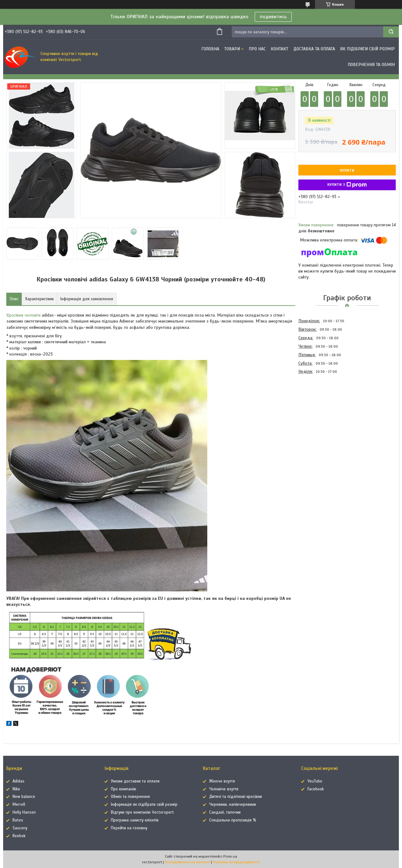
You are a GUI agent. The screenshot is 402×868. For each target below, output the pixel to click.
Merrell (19, 804)
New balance (24, 797)
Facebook (316, 789)
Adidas (19, 781)
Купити (347, 170)
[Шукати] (391, 32)
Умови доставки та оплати (135, 781)
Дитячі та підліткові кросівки (236, 797)
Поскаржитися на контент (187, 862)
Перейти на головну (129, 828)
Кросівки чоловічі (23, 315)
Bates (18, 820)
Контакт (280, 49)
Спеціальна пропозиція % (233, 820)
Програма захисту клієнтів (135, 820)
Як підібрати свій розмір (367, 49)
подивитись (273, 17)
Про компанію (124, 789)
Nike (16, 789)
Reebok (19, 836)
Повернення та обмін (371, 65)
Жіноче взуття (222, 781)
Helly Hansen (24, 812)
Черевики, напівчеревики (233, 804)
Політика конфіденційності (236, 862)
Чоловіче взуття (224, 789)
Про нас (257, 49)
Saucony (20, 828)
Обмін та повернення (130, 797)
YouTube (315, 781)
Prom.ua (230, 856)
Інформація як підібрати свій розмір (144, 804)
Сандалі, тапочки (225, 812)
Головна (210, 49)
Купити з (347, 185)
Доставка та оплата (314, 49)
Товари (232, 49)
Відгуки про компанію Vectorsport (142, 812)
